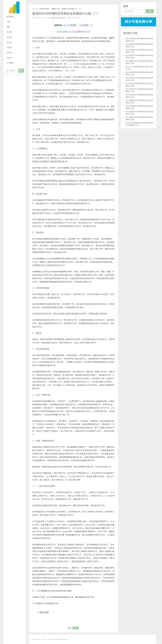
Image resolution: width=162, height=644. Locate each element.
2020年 (9, 58)
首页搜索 (10, 17)
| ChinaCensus (52, 639)
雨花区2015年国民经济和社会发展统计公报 (65, 13)
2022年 (9, 47)
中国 (8, 22)
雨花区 (76, 628)
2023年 (9, 42)
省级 (8, 27)
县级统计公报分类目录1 (69, 9)
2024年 (9, 37)
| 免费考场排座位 (62, 639)
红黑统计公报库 (15, 7)
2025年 (9, 32)
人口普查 (10, 63)
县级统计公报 (56, 9)
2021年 (9, 53)
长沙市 (66, 25)
